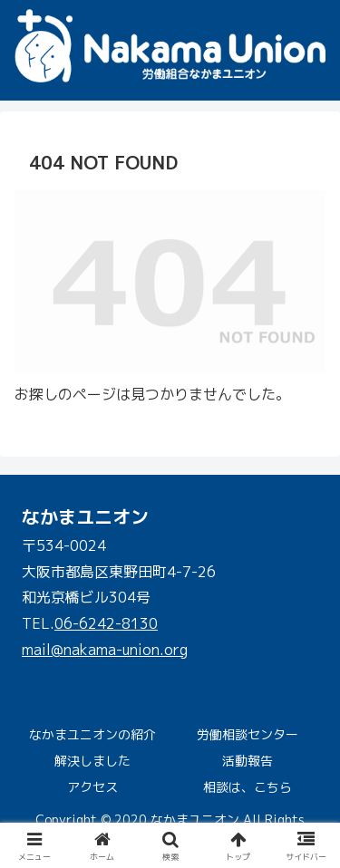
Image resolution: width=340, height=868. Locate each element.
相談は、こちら (248, 787)
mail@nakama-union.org (105, 650)
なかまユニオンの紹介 (92, 734)
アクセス (92, 787)
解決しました (92, 761)
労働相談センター (248, 734)
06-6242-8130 (106, 623)
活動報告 (248, 761)
